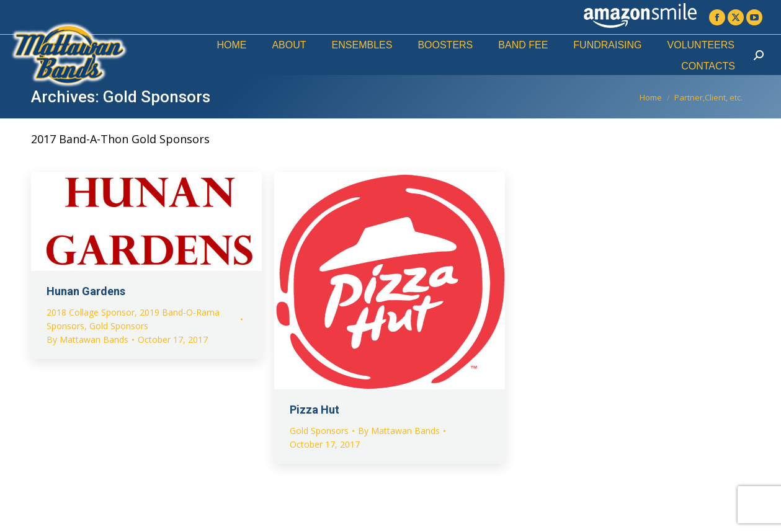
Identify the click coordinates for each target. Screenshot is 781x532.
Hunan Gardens (86, 291)
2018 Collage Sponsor (91, 312)
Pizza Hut (315, 410)
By (87, 339)
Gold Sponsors (119, 326)
